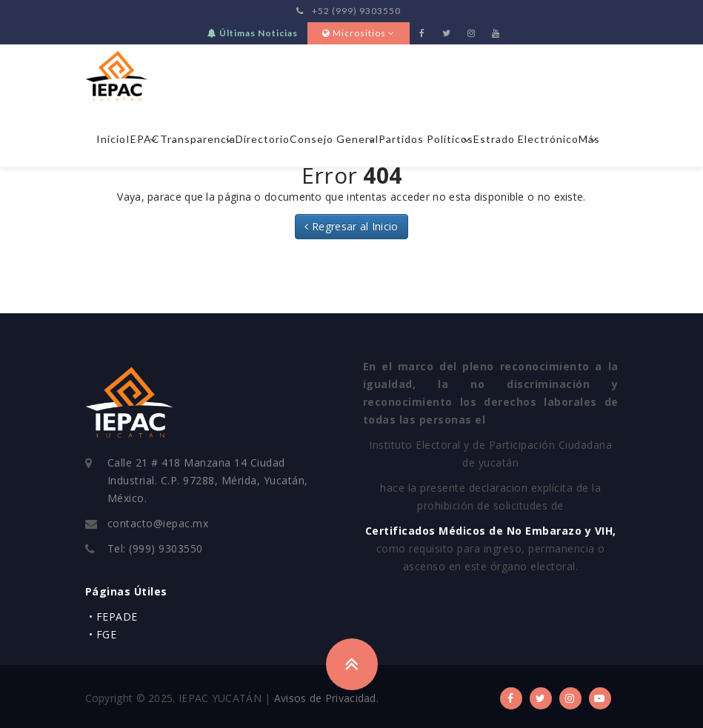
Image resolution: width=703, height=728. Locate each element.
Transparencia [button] (198, 139)
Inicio (111, 139)
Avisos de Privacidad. (326, 698)
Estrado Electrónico (526, 139)
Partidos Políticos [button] (426, 139)
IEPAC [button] (143, 139)
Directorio (263, 139)
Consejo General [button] (334, 139)
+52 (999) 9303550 (349, 11)
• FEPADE (113, 617)
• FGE (103, 634)
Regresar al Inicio (351, 226)
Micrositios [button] (359, 33)
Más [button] (589, 139)
